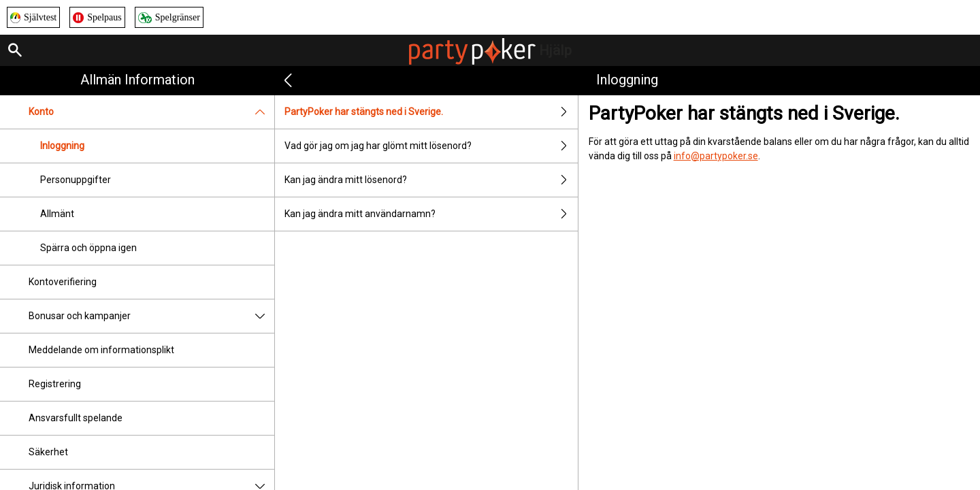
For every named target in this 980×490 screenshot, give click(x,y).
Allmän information (137, 80)
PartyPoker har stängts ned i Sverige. (431, 112)
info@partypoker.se (716, 156)
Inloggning (62, 146)
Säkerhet (48, 452)
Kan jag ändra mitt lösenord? (431, 180)
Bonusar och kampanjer (151, 316)
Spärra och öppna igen (88, 248)
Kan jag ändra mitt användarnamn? (431, 214)
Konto (151, 112)
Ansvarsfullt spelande (76, 418)
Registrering (55, 384)
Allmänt (57, 214)
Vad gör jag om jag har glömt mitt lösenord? (431, 146)
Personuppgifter (76, 180)
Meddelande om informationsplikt (101, 350)
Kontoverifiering (63, 282)
